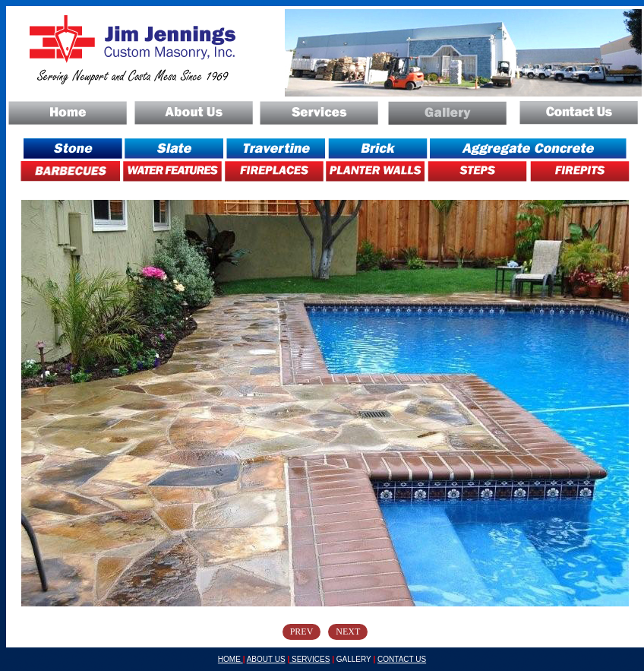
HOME (230, 659)
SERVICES (309, 659)
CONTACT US (402, 659)
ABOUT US (266, 659)
